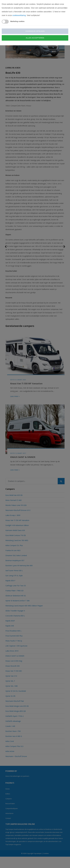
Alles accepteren (35, 38)
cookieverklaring (19, 15)
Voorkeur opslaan (35, 31)
